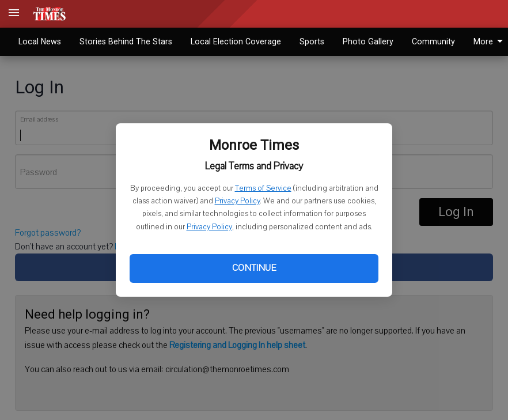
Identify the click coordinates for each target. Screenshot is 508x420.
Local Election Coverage (236, 41)
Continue (254, 268)
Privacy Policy (237, 201)
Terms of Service (263, 188)
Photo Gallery (368, 41)
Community (433, 41)
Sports (312, 41)
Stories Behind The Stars (126, 41)
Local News (40, 41)
